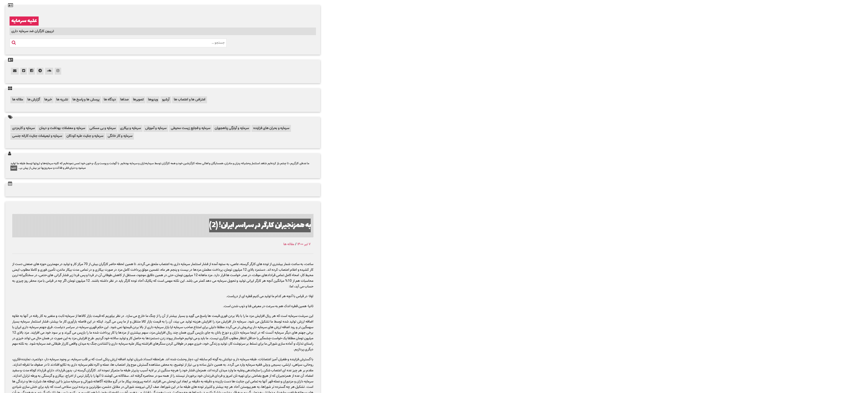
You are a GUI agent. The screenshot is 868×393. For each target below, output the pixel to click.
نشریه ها (62, 100)
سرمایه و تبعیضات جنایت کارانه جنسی (37, 136)
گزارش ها (34, 100)
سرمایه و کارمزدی (23, 128)
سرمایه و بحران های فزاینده (271, 128)
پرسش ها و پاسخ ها (86, 100)
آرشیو (166, 100)
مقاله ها (18, 100)
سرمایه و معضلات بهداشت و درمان (62, 128)
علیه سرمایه (24, 21)
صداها (124, 100)
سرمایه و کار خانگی (120, 136)
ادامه (14, 168)
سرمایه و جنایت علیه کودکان (85, 136)
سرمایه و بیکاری (130, 128)
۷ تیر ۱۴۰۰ (304, 244)
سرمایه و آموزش (156, 128)
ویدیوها (153, 100)
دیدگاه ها (110, 100)
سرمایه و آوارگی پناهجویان (232, 128)
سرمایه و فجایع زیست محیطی (191, 128)
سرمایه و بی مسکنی (103, 128)
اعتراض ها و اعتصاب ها (190, 100)
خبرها (48, 100)
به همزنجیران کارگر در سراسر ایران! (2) (260, 225)
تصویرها (138, 100)
